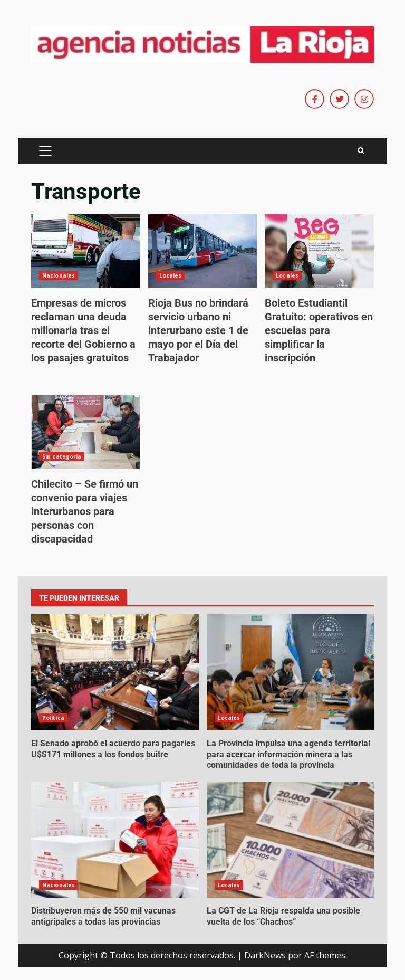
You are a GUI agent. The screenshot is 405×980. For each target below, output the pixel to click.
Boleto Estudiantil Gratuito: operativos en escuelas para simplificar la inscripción (319, 251)
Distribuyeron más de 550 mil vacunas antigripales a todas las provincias (115, 840)
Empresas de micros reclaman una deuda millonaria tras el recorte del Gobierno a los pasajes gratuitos (86, 251)
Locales (171, 275)
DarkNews (265, 955)
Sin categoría (62, 456)
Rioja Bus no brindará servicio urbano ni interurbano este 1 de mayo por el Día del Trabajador (203, 251)
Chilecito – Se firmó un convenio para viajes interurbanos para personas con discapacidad (86, 432)
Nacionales (59, 275)
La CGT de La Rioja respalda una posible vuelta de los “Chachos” (291, 840)
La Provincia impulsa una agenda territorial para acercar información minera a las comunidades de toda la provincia (291, 672)
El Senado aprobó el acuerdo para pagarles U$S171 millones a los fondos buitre (115, 672)
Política (53, 718)
